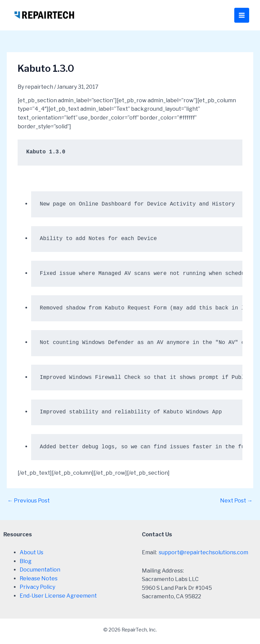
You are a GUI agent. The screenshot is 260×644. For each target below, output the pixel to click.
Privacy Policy (37, 587)
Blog (26, 561)
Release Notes (39, 578)
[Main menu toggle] (242, 15)
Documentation (40, 570)
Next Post (236, 501)
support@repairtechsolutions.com (203, 552)
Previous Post (29, 501)
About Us (31, 552)
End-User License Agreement (58, 596)
